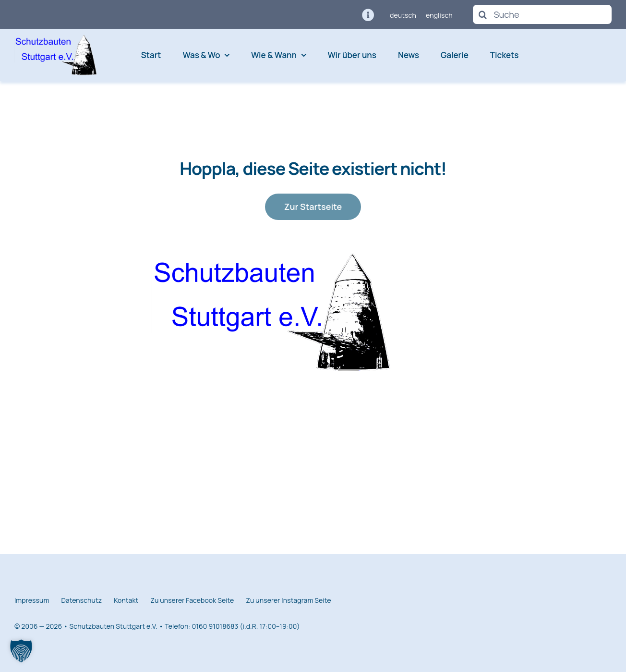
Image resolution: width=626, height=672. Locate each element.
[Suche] (542, 14)
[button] (21, 651)
